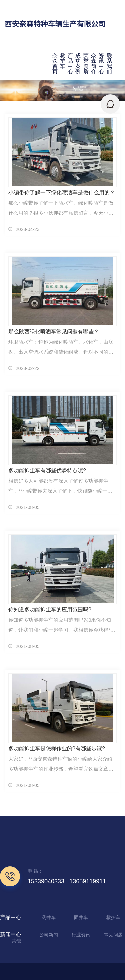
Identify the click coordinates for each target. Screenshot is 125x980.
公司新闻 (49, 935)
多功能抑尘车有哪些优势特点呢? (47, 470)
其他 (16, 941)
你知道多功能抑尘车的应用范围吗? (50, 609)
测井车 (49, 917)
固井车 (81, 917)
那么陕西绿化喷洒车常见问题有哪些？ (54, 331)
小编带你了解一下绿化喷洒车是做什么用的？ (62, 192)
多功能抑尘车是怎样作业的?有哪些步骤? (57, 748)
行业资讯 (81, 935)
